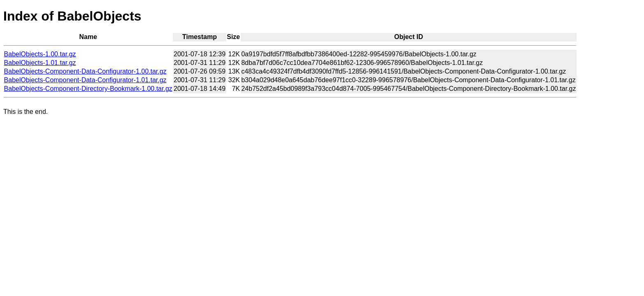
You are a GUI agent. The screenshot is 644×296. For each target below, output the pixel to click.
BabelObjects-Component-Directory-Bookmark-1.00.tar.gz (88, 89)
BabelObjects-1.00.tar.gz (40, 54)
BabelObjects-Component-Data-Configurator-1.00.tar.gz (85, 71)
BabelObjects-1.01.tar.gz (40, 63)
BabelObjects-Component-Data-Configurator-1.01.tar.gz (85, 80)
